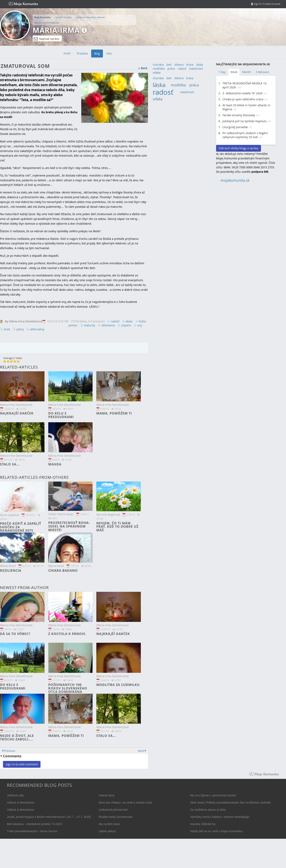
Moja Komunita (43, 17)
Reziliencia (11, 571)
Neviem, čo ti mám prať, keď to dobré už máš (117, 527)
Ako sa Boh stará (109, 824)
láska (129, 321)
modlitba (159, 69)
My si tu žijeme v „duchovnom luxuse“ (213, 795)
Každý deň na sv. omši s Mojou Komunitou (216, 831)
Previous (10, 751)
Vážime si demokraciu (21, 803)
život (7, 329)
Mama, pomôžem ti (114, 413)
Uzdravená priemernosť (113, 810)
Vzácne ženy (106, 795)
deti (169, 65)
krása (190, 65)
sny (140, 325)
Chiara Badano (63, 571)
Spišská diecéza (63, 17)
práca (171, 69)
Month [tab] (247, 72)
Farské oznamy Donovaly (239, 115)
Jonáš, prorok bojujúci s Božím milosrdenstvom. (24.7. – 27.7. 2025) (49, 817)
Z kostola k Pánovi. (67, 634)
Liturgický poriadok (235, 127)
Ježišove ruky (15, 795)
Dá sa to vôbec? (15, 634)
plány (20, 329)
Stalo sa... (10, 464)
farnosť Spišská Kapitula (46, 23)
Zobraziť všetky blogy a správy (239, 148)
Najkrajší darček (17, 413)
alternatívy (37, 329)
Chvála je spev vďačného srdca (243, 99)
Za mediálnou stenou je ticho (208, 810)
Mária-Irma (56, 30)
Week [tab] (234, 72)
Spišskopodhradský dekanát (90, 17)
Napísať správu (47, 39)
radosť (115, 321)
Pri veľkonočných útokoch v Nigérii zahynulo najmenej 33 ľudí (245, 135)
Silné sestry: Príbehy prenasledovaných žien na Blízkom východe (230, 803)
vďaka (157, 73)
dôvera (179, 65)
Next (141, 751)
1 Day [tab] (222, 72)
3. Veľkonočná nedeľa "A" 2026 (242, 93)
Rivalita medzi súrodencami (115, 817)
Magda (55, 464)
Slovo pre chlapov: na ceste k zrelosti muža (125, 803)
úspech (126, 325)
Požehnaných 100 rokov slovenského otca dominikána (68, 688)
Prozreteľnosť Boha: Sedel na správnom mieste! (69, 526)
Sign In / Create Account (266, 4)
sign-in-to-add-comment (22, 764)
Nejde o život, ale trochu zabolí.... (17, 737)
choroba (158, 65)
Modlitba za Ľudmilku (118, 685)
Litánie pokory (107, 831)
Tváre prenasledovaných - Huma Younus (32, 831)
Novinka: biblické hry (203, 824)
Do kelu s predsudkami (61, 415)
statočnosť (196, 69)
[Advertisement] (246, 246)
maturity (89, 325)
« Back (143, 68)
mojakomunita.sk (235, 180)
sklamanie (108, 325)
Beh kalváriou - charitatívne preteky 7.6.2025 (35, 824)
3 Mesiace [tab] (262, 72)
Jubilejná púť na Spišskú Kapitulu (245, 121)
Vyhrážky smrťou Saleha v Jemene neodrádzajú (220, 817)
